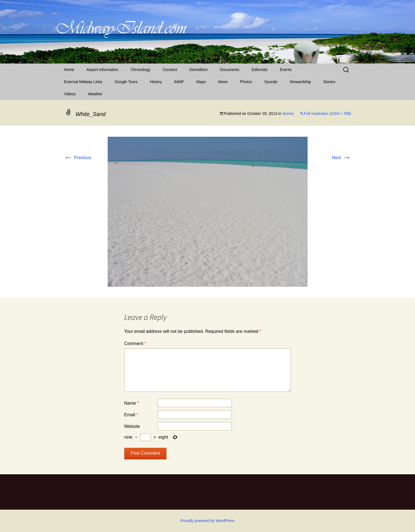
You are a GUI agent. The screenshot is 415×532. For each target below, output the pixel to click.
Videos (70, 94)
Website (132, 426)
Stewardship (300, 82)
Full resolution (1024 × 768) (328, 114)
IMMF (179, 82)
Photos (246, 82)
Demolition (199, 70)
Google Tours (126, 82)
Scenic (288, 114)
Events (286, 70)
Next (341, 158)
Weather (95, 94)
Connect (170, 70)
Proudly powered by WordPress (208, 521)
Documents (230, 70)
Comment (135, 343)
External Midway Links (83, 82)
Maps (201, 82)
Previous (78, 158)
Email (131, 415)
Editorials (260, 70)
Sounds (271, 82)
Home (69, 70)
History (156, 82)
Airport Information (102, 70)
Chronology (141, 70)
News (223, 82)
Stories (329, 82)
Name (132, 403)
